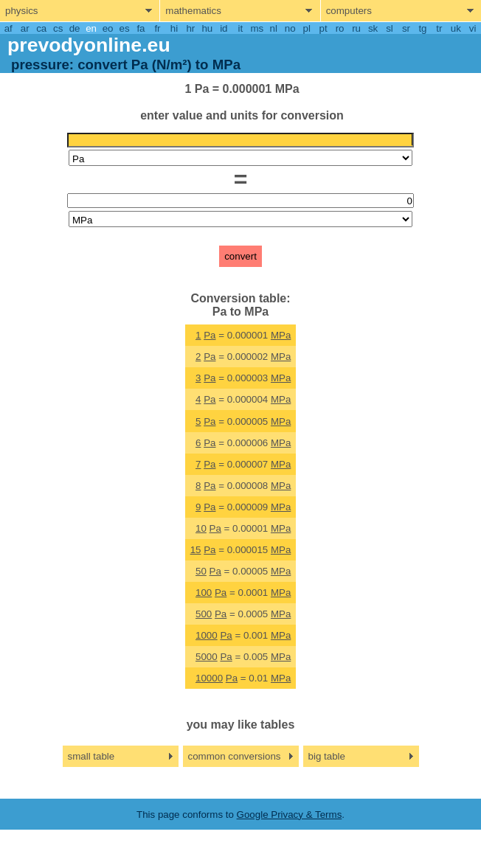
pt (323, 28)
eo (108, 28)
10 (201, 528)
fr (157, 28)
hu (207, 28)
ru (356, 28)
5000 (207, 657)
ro (340, 28)
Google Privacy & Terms (290, 815)
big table (327, 756)
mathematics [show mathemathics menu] (193, 11)
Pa (210, 335)
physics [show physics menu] (21, 11)
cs (58, 28)
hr (190, 28)
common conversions (235, 756)
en (91, 28)
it (240, 28)
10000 (209, 678)
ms (257, 28)
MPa (281, 335)
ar (25, 28)
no (290, 28)
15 (196, 550)
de (75, 28)
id (224, 28)
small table (91, 756)
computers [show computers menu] (349, 11)
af (8, 28)
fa (141, 28)
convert (240, 256)
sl (390, 28)
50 (201, 571)
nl (274, 28)
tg (422, 28)
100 (204, 593)
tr (439, 28)
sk (373, 28)
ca (41, 28)
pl (306, 28)
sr (406, 28)
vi (473, 28)
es (124, 28)
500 (204, 614)
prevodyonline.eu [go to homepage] (89, 45)
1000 (207, 635)
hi (174, 28)
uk (456, 28)
